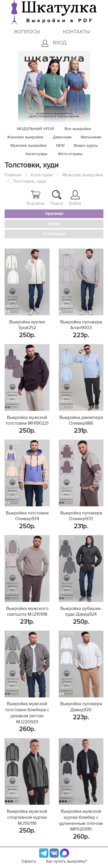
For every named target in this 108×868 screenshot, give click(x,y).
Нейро (54, 224)
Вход (54, 43)
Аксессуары (36, 154)
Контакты (76, 32)
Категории (42, 175)
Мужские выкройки (29, 146)
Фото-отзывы (70, 154)
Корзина (36, 198)
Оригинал (54, 214)
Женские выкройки (25, 137)
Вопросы (27, 32)
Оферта (29, 861)
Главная (13, 175)
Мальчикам (91, 137)
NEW (60, 146)
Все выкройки (78, 129)
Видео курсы (86, 146)
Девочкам (62, 137)
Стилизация (54, 234)
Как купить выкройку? (67, 861)
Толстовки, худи (30, 181)
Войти (75, 198)
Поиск (57, 198)
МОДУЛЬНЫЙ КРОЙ (36, 129)
